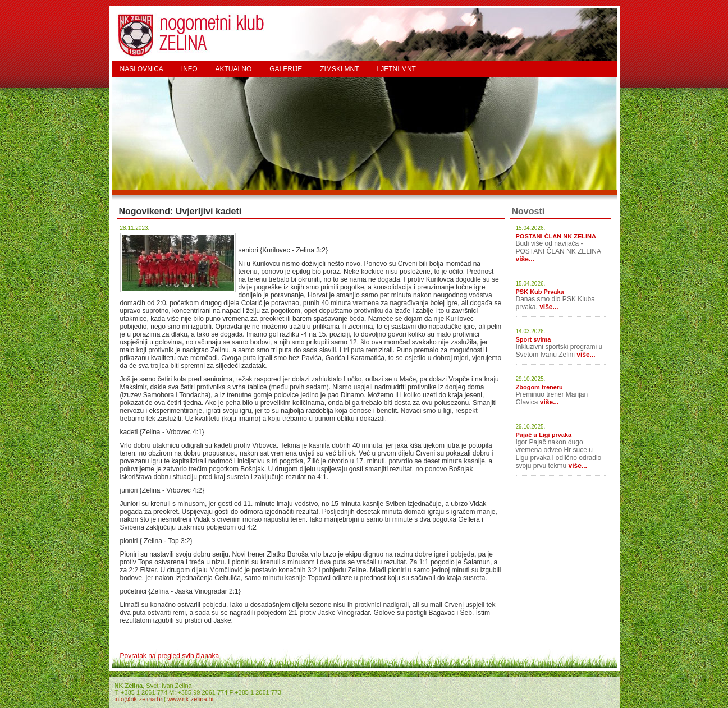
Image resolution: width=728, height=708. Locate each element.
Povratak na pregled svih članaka (170, 656)
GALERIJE (286, 69)
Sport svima (534, 339)
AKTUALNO (234, 69)
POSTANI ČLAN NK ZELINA (556, 236)
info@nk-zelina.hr (139, 699)
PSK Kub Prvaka (540, 292)
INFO (189, 69)
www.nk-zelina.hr (191, 699)
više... (525, 259)
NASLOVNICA (142, 69)
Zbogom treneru (539, 387)
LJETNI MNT (397, 69)
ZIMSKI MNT (339, 69)
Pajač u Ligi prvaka (544, 435)
